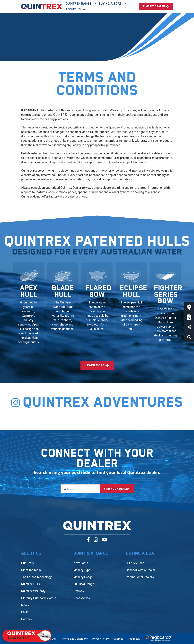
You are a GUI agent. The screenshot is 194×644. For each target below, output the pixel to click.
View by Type (82, 570)
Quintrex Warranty (33, 591)
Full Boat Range (84, 584)
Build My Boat (135, 563)
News (25, 605)
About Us (74, 9)
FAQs (25, 612)
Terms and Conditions (75, 638)
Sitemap (118, 638)
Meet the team (31, 570)
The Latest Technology (36, 577)
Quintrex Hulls (31, 584)
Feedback (134, 638)
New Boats (81, 563)
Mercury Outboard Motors (39, 598)
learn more (95, 365)
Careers (26, 619)
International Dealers (140, 577)
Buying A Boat (110, 4)
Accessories (82, 598)
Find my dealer (156, 7)
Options (79, 591)
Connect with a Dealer (141, 570)
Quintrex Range (79, 4)
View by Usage (83, 577)
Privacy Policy (101, 638)
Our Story (27, 563)
